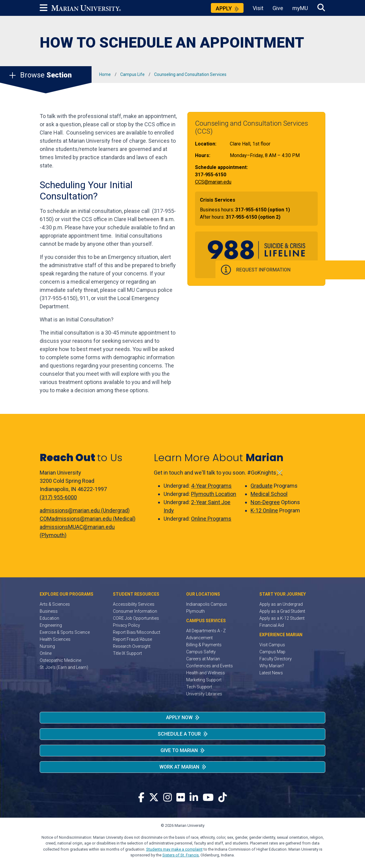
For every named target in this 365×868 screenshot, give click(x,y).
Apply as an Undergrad (281, 604)
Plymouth (195, 611)
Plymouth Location (214, 494)
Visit (258, 8)
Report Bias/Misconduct (137, 632)
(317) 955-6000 (58, 497)
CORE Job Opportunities (136, 618)
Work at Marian (179, 767)
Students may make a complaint (174, 849)
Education (49, 618)
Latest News (271, 673)
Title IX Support (127, 653)
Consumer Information (135, 611)
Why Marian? (272, 666)
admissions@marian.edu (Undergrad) (85, 510)
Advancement (199, 638)
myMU (300, 8)
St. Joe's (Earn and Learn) (64, 667)
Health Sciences (55, 639)
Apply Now (179, 717)
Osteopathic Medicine (60, 660)
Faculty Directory (276, 659)
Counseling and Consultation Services (190, 74)
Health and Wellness (206, 673)
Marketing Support (204, 680)
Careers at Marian (203, 659)
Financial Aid (272, 625)
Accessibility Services (134, 604)
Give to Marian (179, 750)
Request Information (326, 271)
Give (278, 8)
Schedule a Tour (179, 734)
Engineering (51, 625)
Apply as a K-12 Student (282, 618)
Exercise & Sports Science (65, 632)
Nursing (47, 646)
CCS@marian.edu (213, 182)
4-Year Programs (211, 486)
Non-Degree (265, 502)
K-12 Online (264, 510)
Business (49, 611)
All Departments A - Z (206, 631)
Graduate (262, 486)
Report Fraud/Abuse (132, 639)
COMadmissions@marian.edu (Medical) (88, 519)
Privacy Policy (126, 625)
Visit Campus (272, 645)
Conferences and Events (210, 666)
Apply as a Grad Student (282, 611)
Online (46, 653)
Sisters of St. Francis (181, 855)
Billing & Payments (204, 645)
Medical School (269, 494)
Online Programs (211, 519)
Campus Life (132, 74)
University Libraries (204, 694)
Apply (224, 8)
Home (105, 74)
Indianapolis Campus (207, 604)
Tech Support (199, 687)
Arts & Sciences (55, 604)
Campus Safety (201, 652)
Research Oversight (132, 646)
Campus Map (272, 652)
